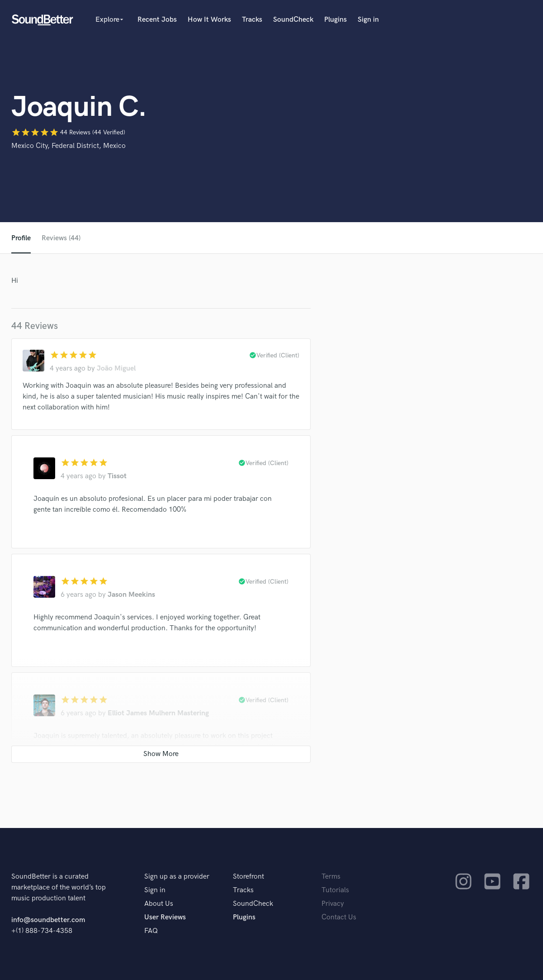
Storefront (248, 877)
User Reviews (165, 917)
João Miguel (116, 369)
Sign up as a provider (177, 877)
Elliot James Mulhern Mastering (158, 713)
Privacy (333, 904)
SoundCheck (293, 20)
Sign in (368, 20)
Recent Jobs (157, 20)
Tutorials (335, 890)
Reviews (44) (61, 238)
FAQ (151, 931)
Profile (21, 238)
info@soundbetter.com (48, 920)
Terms (331, 877)
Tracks (252, 20)
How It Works (209, 20)
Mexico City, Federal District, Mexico (68, 146)
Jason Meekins (131, 595)
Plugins (335, 20)
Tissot (117, 476)
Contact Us (339, 917)
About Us (159, 904)
